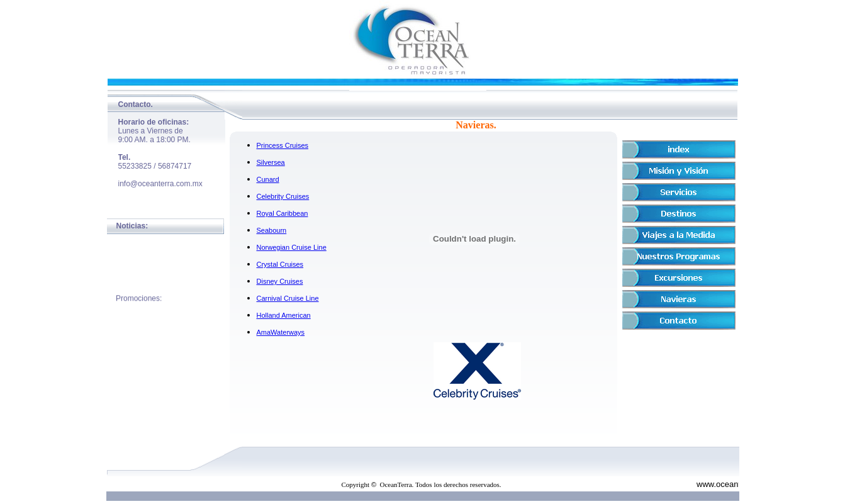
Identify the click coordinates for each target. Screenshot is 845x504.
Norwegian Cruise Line (292, 247)
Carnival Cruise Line (288, 298)
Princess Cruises (283, 145)
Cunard (268, 179)
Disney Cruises (280, 281)
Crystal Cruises (280, 264)
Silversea (271, 162)
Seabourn (272, 230)
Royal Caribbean (283, 213)
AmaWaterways (281, 332)
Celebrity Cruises (283, 196)
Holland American (284, 315)
